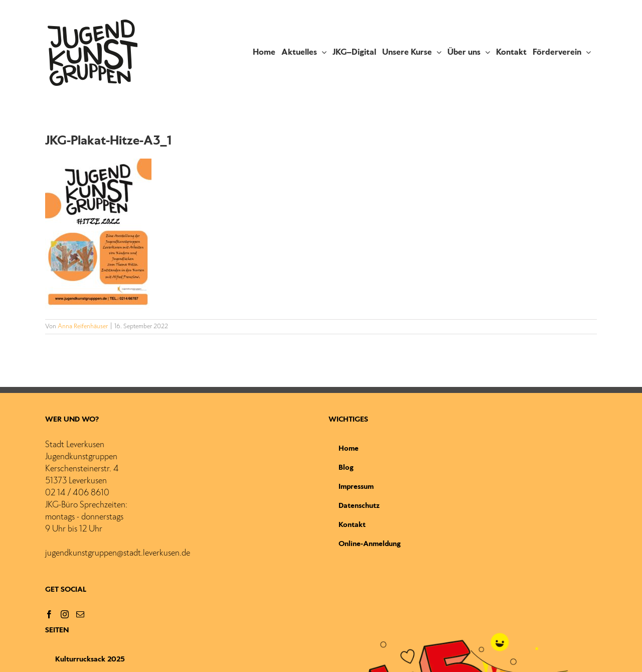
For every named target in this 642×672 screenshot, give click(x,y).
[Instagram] (65, 614)
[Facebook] (49, 614)
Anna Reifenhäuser (83, 327)
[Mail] (80, 614)
